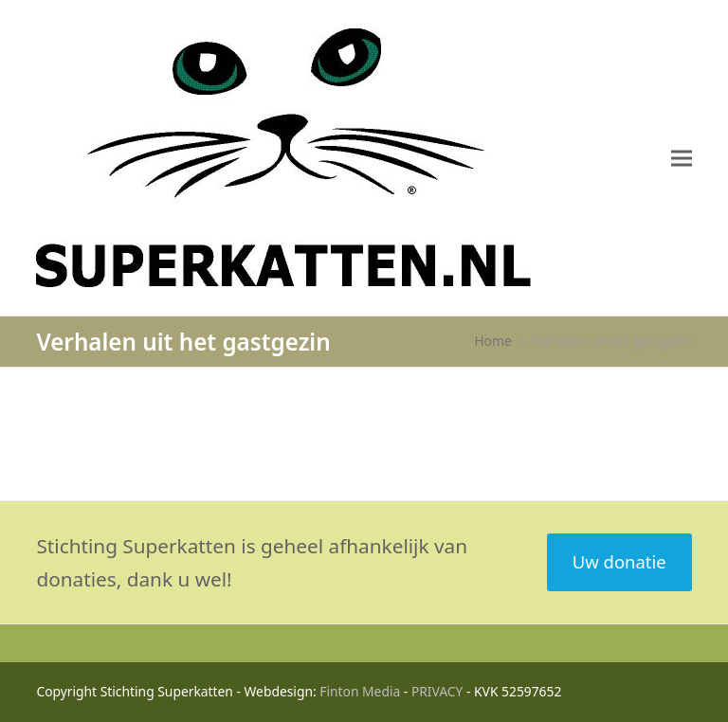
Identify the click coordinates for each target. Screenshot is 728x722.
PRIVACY (437, 691)
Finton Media (360, 691)
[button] (682, 158)
